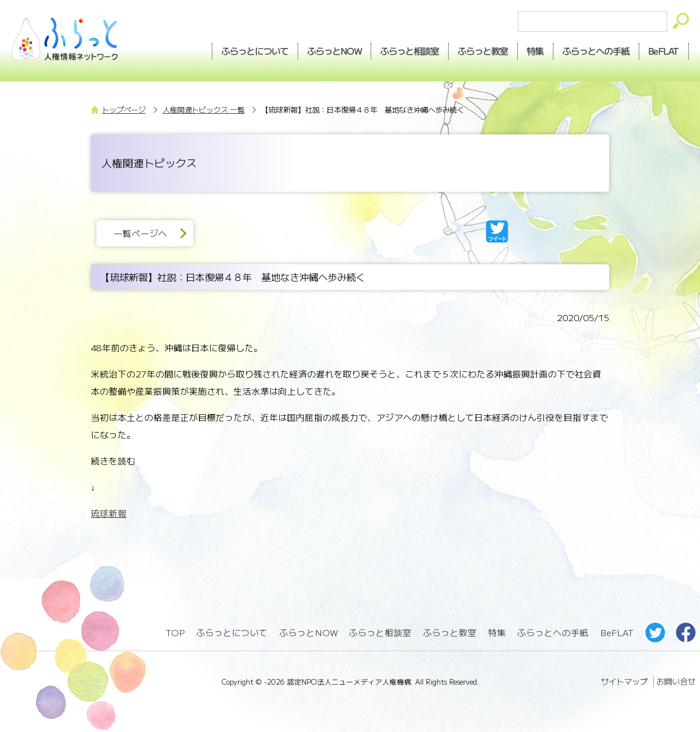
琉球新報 (109, 513)
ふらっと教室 (450, 632)
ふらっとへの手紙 (553, 632)
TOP (175, 632)
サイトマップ (624, 681)
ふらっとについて (255, 51)
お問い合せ (676, 681)
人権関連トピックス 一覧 (204, 110)
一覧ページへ (140, 233)
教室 (483, 51)
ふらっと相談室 (380, 632)
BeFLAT (664, 51)
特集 (536, 51)
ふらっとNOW (308, 632)
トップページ (124, 110)
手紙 (596, 51)
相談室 (410, 51)
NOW (334, 51)
